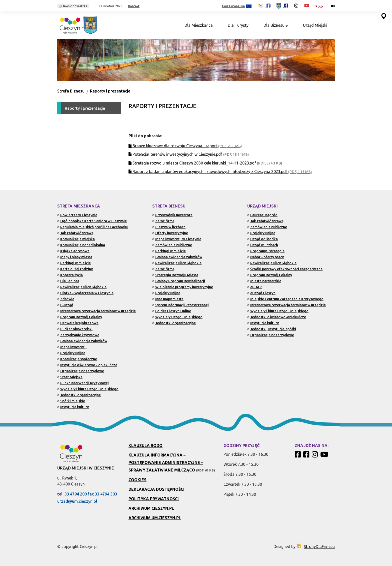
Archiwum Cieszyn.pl (151, 508)
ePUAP (254, 287)
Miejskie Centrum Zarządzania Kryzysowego (285, 299)
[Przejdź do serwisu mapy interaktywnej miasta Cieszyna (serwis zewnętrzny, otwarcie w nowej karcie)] (383, 16)
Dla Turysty (238, 25)
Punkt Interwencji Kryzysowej (83, 383)
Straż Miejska (70, 377)
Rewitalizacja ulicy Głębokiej (82, 287)
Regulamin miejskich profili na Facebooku (93, 227)
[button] (108, 6)
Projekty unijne (71, 353)
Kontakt (134, 6)
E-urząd (65, 305)
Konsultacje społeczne (77, 359)
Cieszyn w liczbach (169, 227)
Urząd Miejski (315, 25)
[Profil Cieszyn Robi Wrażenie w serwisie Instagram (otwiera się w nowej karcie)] (296, 5)
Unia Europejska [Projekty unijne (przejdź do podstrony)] (237, 6)
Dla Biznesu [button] (276, 25)
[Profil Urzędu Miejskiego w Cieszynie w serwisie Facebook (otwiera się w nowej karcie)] (282, 5)
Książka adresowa (73, 251)
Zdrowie (66, 299)
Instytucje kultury (73, 407)
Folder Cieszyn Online (172, 311)
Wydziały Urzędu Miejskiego (177, 317)
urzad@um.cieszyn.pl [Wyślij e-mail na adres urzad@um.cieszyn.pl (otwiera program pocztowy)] (77, 501)
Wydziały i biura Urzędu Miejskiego (88, 389)
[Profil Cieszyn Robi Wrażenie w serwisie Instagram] (315, 456)
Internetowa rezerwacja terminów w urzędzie (96, 311)
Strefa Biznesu (71, 91)
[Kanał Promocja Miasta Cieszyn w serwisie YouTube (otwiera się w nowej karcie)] (307, 5)
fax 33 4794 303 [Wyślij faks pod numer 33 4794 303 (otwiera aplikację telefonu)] (102, 494)
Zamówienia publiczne (172, 245)
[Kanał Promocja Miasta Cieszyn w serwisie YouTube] (325, 456)
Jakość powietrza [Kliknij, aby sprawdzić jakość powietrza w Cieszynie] (73, 6)
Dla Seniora (68, 281)
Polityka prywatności (154, 499)
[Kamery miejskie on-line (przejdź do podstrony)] (333, 6)
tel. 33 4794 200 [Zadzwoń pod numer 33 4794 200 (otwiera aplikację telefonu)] (72, 494)
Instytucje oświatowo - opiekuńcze (87, 365)
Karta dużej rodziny (75, 269)
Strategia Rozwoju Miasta (175, 275)
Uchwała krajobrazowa (78, 323)
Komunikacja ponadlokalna (81, 245)
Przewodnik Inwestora (172, 215)
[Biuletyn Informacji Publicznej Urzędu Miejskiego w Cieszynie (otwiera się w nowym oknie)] (320, 6)
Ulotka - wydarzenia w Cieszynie (85, 293)
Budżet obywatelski (75, 329)
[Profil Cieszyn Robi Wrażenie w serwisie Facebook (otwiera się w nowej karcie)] (264, 5)
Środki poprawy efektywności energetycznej (285, 269)
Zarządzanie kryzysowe (78, 335)
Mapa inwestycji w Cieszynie (177, 239)
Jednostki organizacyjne (79, 395)
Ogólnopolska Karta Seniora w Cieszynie (92, 221)
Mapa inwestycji (72, 347)
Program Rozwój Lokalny (80, 317)
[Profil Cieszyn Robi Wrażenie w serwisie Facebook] (298, 456)
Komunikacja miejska (76, 239)
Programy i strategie (266, 251)
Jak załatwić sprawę (75, 233)
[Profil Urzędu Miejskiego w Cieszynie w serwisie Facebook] (307, 456)
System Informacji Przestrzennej (180, 305)
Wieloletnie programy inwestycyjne (183, 287)
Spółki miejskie (71, 401)
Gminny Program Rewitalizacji (179, 281)
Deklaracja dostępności (156, 489)
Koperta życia (70, 275)
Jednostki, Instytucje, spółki (272, 329)
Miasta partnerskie (264, 281)
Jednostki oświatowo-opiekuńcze (277, 317)
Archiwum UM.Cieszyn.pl (155, 518)
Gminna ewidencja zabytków (82, 341)
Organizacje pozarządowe (81, 371)
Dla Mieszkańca (199, 25)
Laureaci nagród (262, 215)
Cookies (137, 480)
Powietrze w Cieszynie (77, 215)
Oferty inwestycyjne (170, 233)
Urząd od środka (262, 239)
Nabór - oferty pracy (265, 257)
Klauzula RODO (145, 445)
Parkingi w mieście (74, 263)
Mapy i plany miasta (75, 257)
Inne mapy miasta (168, 299)
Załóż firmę (163, 221)
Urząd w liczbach (263, 245)
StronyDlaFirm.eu (319, 546)
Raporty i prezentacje (110, 91)
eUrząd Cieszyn (261, 293)
